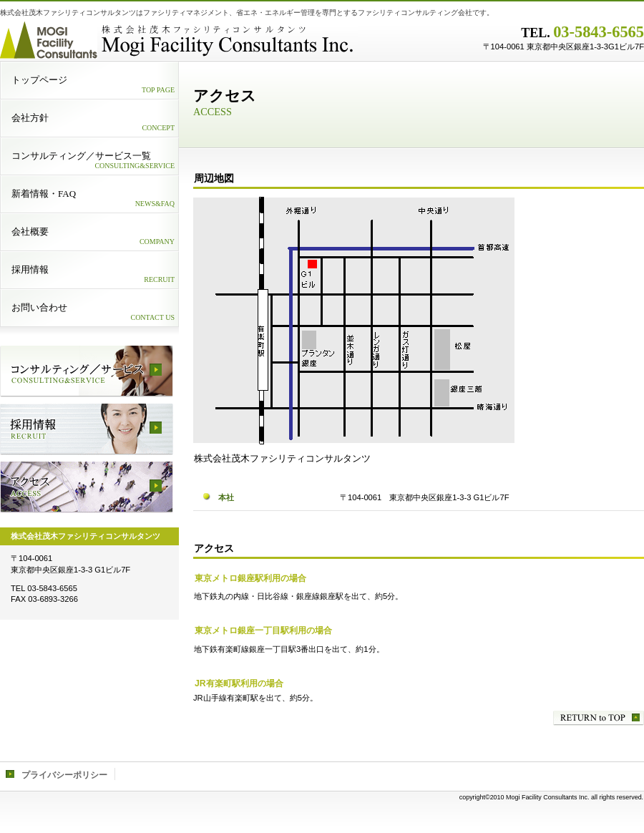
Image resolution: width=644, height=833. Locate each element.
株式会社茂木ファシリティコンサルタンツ (179, 39)
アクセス (87, 487)
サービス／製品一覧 (87, 371)
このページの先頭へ (599, 718)
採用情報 (87, 429)
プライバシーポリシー (64, 775)
